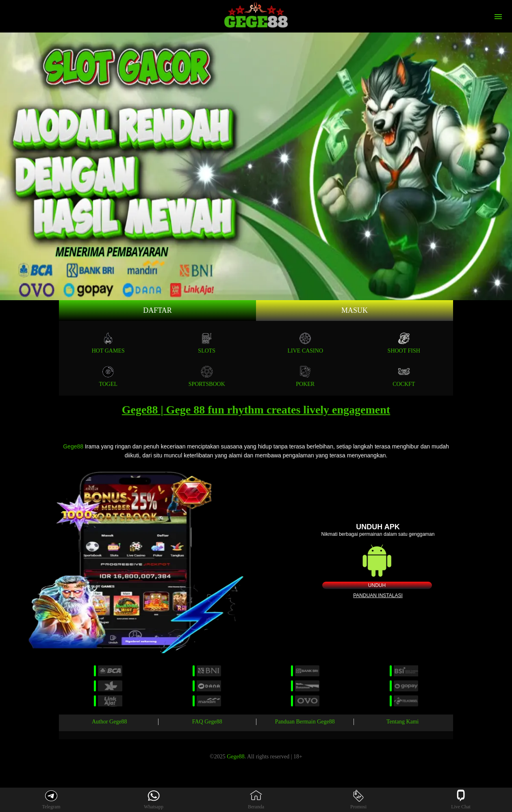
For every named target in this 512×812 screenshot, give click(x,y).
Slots (207, 343)
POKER (305, 376)
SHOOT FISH (404, 343)
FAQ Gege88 (207, 722)
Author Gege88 (110, 722)
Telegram (51, 800)
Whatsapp (154, 800)
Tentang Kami (403, 722)
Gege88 (73, 446)
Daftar (157, 310)
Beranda (256, 800)
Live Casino (306, 343)
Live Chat (461, 800)
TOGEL (108, 376)
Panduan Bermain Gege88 (305, 722)
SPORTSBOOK (207, 376)
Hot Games (108, 343)
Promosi (358, 800)
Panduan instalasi (378, 595)
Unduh (377, 585)
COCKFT (404, 376)
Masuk (355, 310)
